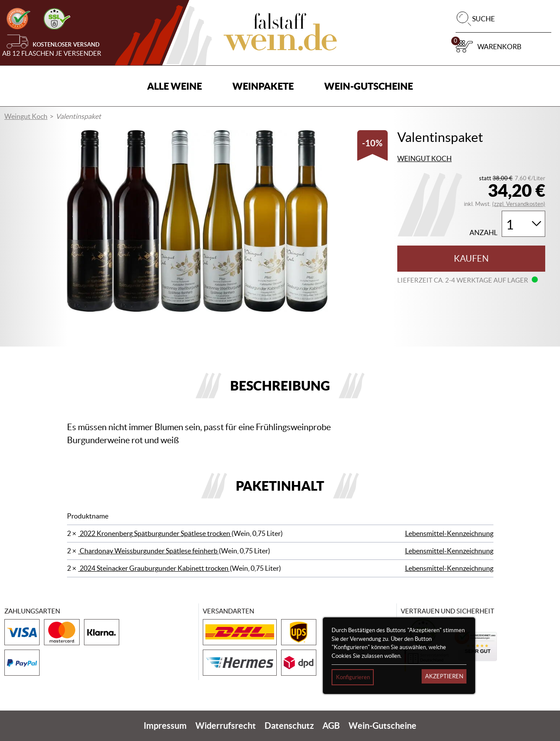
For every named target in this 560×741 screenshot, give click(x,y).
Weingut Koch (26, 116)
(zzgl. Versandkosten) (519, 204)
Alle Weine (174, 86)
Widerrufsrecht (226, 726)
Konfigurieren (353, 677)
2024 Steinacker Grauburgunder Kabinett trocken (154, 568)
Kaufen (471, 259)
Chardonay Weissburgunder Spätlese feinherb (149, 551)
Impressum (165, 726)
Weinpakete (263, 86)
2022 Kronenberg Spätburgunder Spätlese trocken (155, 533)
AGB (331, 726)
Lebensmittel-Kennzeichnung (449, 533)
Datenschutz (289, 726)
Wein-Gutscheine (369, 86)
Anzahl (483, 233)
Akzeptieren (444, 676)
